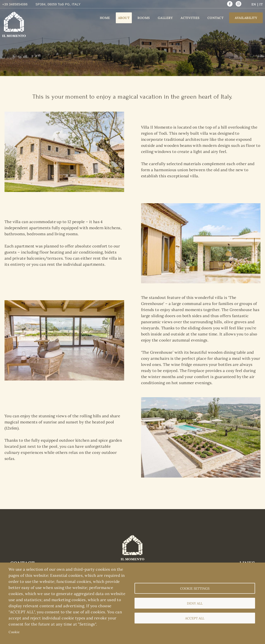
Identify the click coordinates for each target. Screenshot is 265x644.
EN (254, 4)
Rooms (144, 18)
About (124, 18)
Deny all (195, 603)
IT (261, 4)
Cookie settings (195, 588)
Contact (215, 18)
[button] (64, 115)
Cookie (14, 632)
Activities (190, 18)
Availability (246, 18)
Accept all (195, 618)
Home (105, 18)
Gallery (165, 18)
